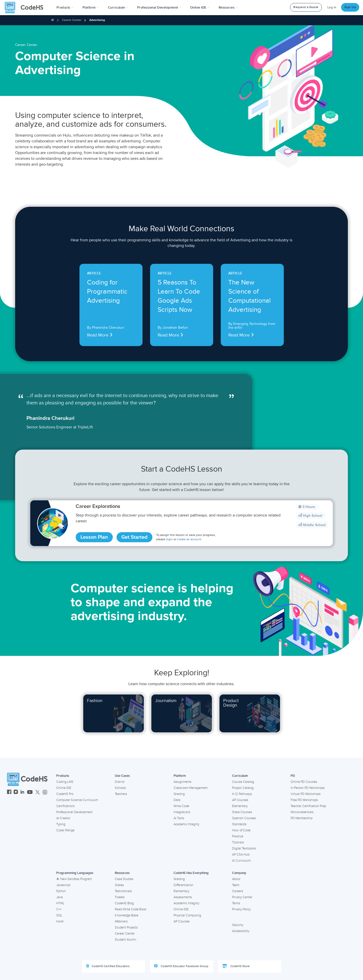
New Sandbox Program (74, 879)
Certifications (65, 806)
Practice (238, 836)
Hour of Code (241, 830)
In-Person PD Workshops (308, 788)
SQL (59, 915)
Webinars (121, 921)
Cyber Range (65, 830)
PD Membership (302, 818)
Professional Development (74, 812)
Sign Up (350, 7)
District (120, 782)
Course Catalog (243, 782)
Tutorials (238, 842)
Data (177, 800)
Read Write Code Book (131, 909)
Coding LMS (65, 782)
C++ (59, 909)
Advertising (97, 20)
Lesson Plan (94, 537)
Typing (61, 824)
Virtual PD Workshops (306, 794)
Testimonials (123, 891)
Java (60, 897)
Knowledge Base (127, 915)
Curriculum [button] (118, 8)
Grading (179, 794)
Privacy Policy (241, 909)
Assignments (183, 782)
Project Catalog (243, 788)
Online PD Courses (304, 782)
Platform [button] (91, 8)
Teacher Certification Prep (308, 806)
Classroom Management (191, 788)
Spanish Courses (244, 818)
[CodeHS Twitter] (38, 793)
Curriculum (240, 776)
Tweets (120, 897)
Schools (120, 788)
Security (238, 925)
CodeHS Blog (124, 903)
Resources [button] (228, 8)
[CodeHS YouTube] (30, 793)
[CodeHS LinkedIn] (22, 793)
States (119, 885)
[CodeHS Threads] (45, 793)
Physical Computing (187, 915)
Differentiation (183, 885)
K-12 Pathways (242, 794)
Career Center (72, 20)
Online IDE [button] (200, 8)
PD (293, 776)
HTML (60, 903)
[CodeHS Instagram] (16, 793)
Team (236, 885)
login (169, 539)
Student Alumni (125, 940)
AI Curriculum (241, 861)
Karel (60, 921)
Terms (236, 903)
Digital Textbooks (244, 848)
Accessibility (241, 931)
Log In (332, 7)
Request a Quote (306, 7)
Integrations (182, 812)
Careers (238, 891)
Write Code (181, 806)
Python (61, 891)
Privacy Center (242, 897)
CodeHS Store (236, 966)
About (236, 879)
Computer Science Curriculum (77, 800)
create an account (189, 539)
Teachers (121, 794)
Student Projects (126, 927)
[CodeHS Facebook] (9, 793)
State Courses (242, 812)
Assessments (183, 897)
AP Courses (240, 800)
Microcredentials (302, 812)
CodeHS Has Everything (191, 873)
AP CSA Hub (241, 855)
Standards (239, 824)
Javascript (63, 885)
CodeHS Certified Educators (108, 966)
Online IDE (64, 788)
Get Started (134, 537)
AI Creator (63, 818)
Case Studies (124, 879)
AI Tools (179, 818)
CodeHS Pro (65, 794)
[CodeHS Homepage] (26, 8)
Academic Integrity (186, 824)
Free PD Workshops (304, 800)
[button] (65, 8)
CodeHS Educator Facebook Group (181, 966)
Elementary (240, 806)
